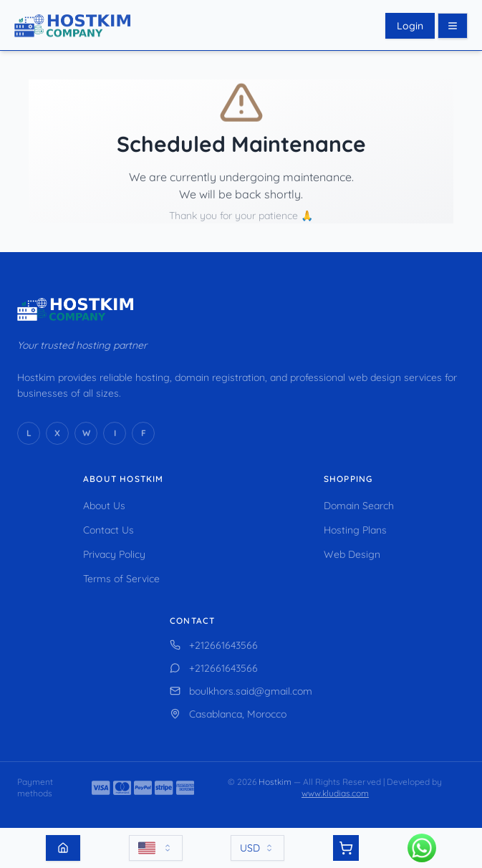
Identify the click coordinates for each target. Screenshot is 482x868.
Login (410, 26)
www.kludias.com (335, 793)
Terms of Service (121, 579)
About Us (104, 506)
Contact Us (109, 530)
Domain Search (359, 506)
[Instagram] (115, 433)
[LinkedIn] (29, 433)
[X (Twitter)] (57, 433)
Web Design (352, 554)
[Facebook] (143, 433)
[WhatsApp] (86, 433)
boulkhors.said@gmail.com (241, 691)
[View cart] (346, 848)
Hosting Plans (355, 530)
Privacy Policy (114, 554)
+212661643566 (214, 645)
